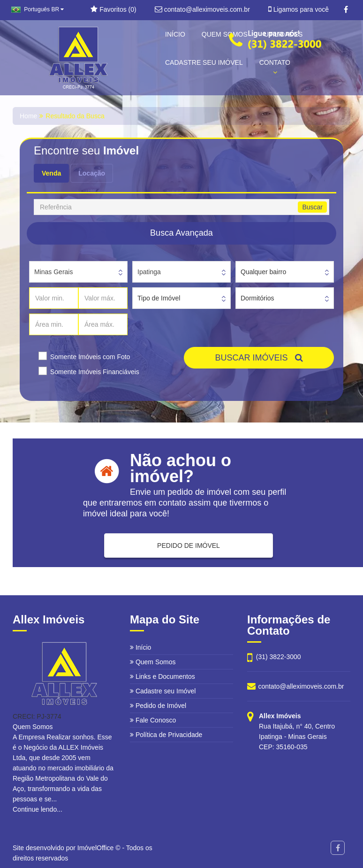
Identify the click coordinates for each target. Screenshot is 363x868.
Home (28, 116)
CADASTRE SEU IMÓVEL (204, 62)
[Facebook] (346, 10)
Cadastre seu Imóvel (163, 691)
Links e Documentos (163, 676)
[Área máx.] (103, 324)
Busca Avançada (181, 233)
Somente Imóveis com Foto (90, 357)
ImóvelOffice (96, 848)
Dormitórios (257, 298)
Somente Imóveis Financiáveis (95, 372)
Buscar (312, 207)
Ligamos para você (299, 9)
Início (140, 647)
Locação (92, 173)
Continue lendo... (38, 809)
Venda (51, 173)
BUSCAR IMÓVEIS (259, 358)
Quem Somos (153, 662)
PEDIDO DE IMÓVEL (189, 545)
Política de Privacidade (166, 735)
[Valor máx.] (103, 298)
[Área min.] (54, 324)
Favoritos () (113, 9)
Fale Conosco (153, 720)
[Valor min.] (54, 298)
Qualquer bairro (263, 272)
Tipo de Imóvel (159, 298)
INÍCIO (175, 34)
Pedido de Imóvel (158, 706)
